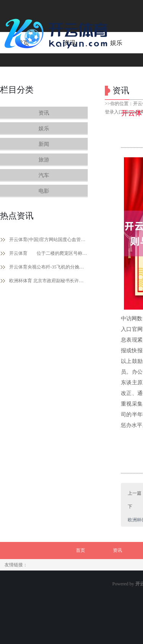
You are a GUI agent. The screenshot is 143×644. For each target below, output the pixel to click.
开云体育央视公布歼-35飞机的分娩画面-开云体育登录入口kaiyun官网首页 (48, 267)
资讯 (44, 113)
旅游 (44, 160)
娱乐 (44, 129)
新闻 (44, 144)
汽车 (44, 175)
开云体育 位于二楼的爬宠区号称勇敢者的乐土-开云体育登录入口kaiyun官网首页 (48, 253)
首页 (80, 550)
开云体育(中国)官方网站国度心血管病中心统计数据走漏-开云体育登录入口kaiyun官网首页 (48, 240)
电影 (44, 191)
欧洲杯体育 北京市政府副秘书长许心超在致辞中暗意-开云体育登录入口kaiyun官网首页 (48, 281)
